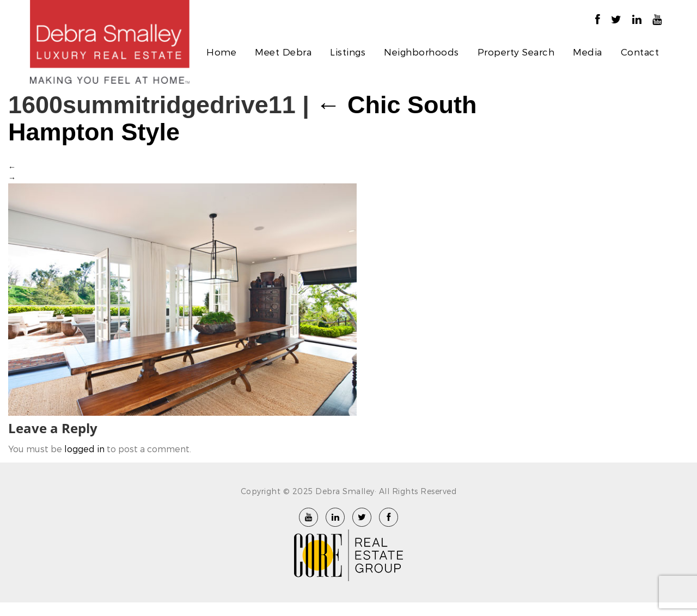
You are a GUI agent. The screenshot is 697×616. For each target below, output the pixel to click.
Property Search (516, 52)
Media (588, 52)
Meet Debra (283, 52)
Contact (640, 52)
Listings (348, 52)
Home (221, 52)
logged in (84, 449)
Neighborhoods (421, 52)
